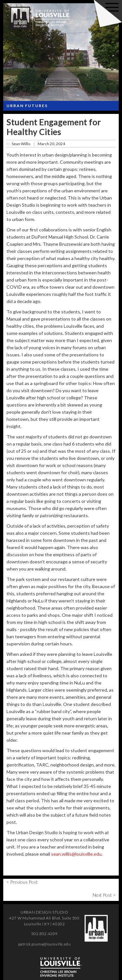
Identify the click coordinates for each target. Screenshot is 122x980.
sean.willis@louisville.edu (76, 854)
